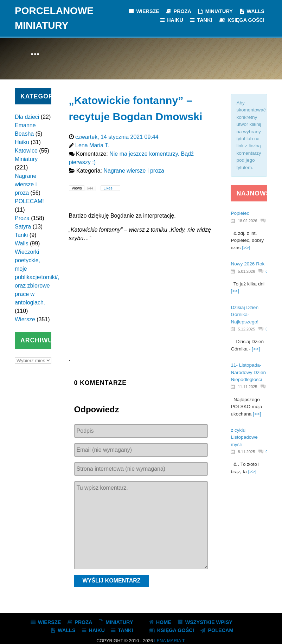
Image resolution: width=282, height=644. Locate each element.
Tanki (21, 235)
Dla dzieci (27, 117)
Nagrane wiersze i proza (26, 184)
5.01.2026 (246, 271)
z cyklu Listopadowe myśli (244, 437)
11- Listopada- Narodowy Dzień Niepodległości (248, 372)
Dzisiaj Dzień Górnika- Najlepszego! (245, 315)
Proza (22, 218)
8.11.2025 (246, 452)
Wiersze (25, 319)
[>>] (246, 248)
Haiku (22, 142)
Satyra (23, 227)
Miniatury (26, 159)
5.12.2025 (246, 329)
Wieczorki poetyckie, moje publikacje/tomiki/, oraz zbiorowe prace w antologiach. (37, 277)
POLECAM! (29, 201)
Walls (22, 243)
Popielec (240, 213)
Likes (108, 188)
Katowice (26, 151)
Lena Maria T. (170, 641)
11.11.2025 (247, 387)
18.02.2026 (247, 221)
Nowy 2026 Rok (248, 264)
